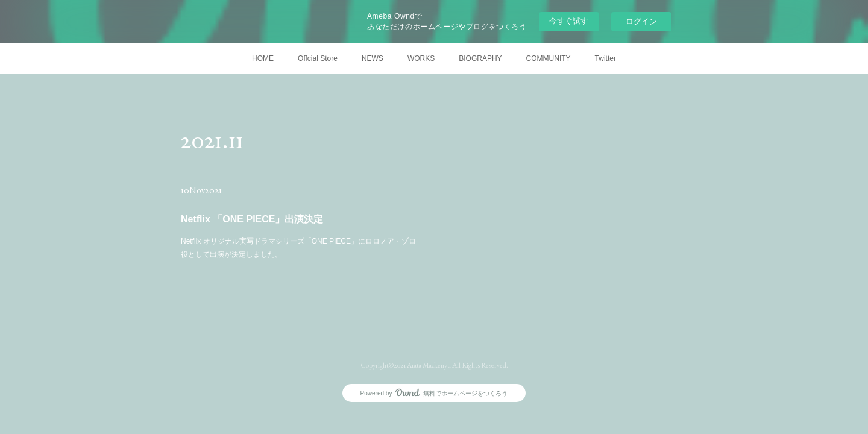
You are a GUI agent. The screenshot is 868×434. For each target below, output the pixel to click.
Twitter (605, 58)
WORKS (421, 58)
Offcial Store (318, 58)
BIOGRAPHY (480, 58)
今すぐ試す (569, 21)
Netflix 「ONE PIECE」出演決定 (253, 219)
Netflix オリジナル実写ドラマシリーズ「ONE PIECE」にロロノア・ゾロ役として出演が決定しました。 (298, 247)
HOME (263, 58)
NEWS (373, 58)
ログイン (641, 21)
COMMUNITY (549, 58)
